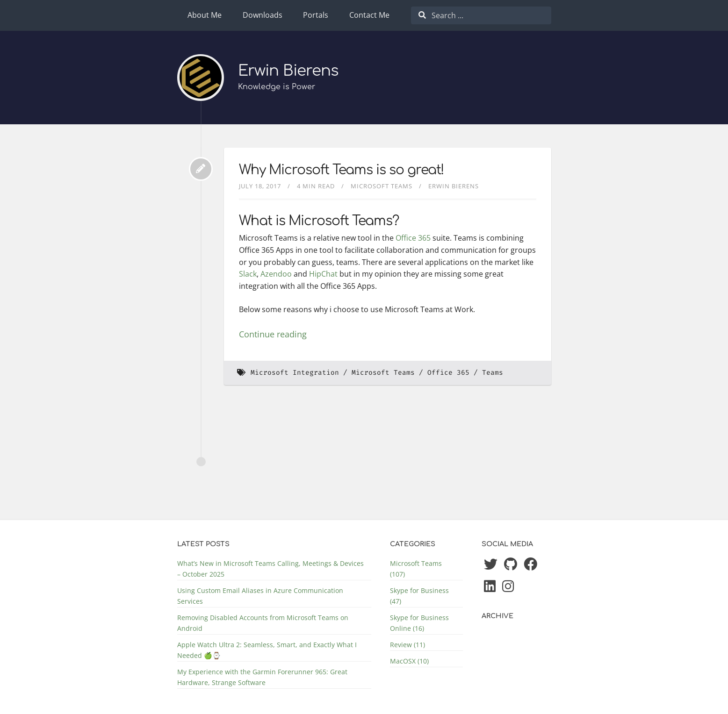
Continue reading (273, 334)
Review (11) (407, 645)
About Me (205, 15)
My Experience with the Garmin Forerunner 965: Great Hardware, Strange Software (262, 677)
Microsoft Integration (295, 373)
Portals (316, 15)
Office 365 (413, 238)
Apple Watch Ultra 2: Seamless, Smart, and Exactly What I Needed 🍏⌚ (267, 650)
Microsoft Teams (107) (416, 569)
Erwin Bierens (288, 71)
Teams (493, 373)
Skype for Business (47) (419, 596)
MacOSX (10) (409, 661)
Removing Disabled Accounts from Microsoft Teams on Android (263, 623)
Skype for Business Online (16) (419, 623)
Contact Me (369, 15)
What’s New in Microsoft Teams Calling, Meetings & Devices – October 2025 (270, 569)
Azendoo (276, 274)
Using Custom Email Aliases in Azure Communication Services (260, 596)
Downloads (263, 15)
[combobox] (481, 15)
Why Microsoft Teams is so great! (341, 170)
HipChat (323, 274)
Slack (248, 274)
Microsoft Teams (382, 186)
